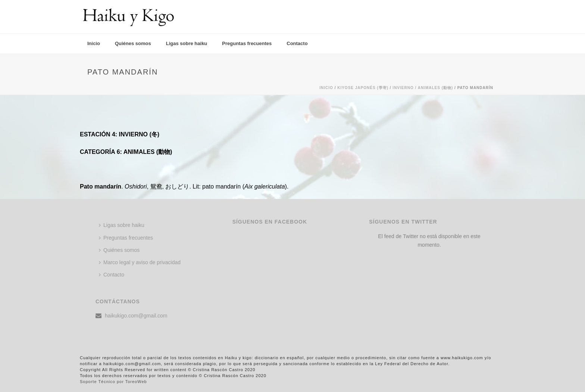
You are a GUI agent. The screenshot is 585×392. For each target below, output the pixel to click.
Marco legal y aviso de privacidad (140, 262)
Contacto (297, 43)
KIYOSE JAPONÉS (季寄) (363, 88)
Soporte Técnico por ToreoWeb (113, 382)
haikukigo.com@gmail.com (136, 316)
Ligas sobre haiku (187, 43)
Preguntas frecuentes (247, 43)
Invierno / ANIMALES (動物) (423, 88)
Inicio (94, 43)
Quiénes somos (133, 43)
